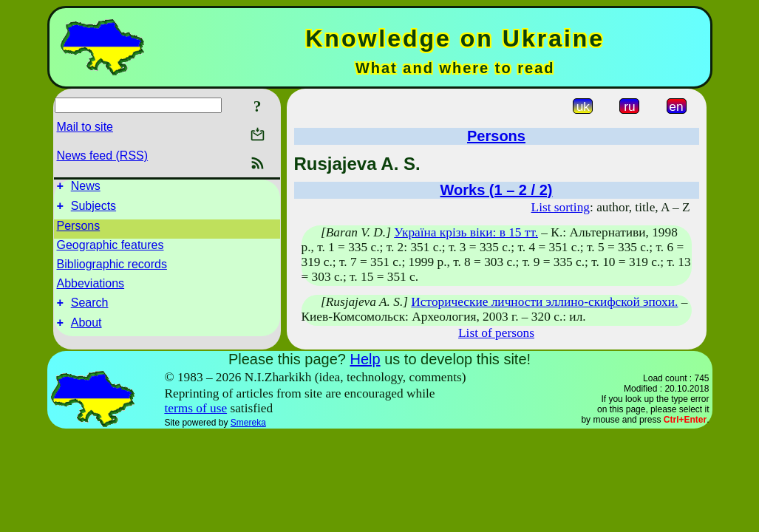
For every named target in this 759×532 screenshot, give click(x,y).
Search (90, 309)
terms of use (195, 408)
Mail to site (85, 127)
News (86, 188)
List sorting (561, 207)
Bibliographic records (112, 269)
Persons (79, 230)
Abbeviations (91, 288)
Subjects (93, 210)
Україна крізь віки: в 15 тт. (466, 232)
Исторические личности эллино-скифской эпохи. (544, 302)
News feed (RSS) (103, 156)
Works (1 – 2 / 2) (497, 190)
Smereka (248, 423)
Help (365, 359)
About (86, 331)
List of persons (496, 333)
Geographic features (110, 249)
